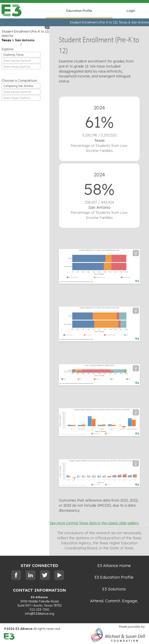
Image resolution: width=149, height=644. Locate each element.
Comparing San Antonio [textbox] (18, 86)
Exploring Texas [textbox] (13, 55)
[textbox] (21, 61)
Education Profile (79, 11)
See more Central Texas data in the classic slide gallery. (94, 523)
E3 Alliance (39, 597)
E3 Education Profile (114, 577)
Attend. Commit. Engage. (114, 601)
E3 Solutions (114, 589)
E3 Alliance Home (114, 565)
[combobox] (21, 55)
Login (131, 11)
